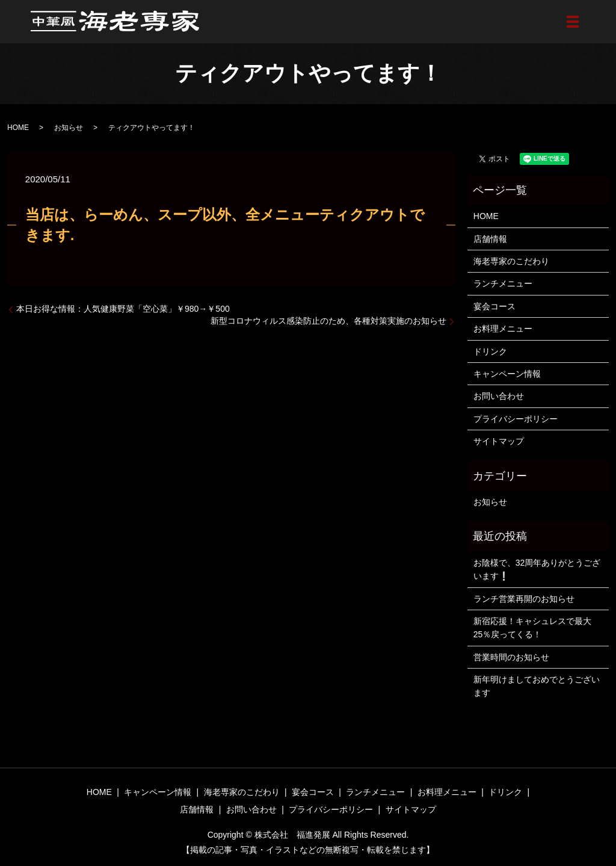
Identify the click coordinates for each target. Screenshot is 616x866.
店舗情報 (490, 239)
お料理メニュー (503, 329)
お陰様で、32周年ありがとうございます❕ (537, 569)
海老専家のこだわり (511, 261)
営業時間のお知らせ (511, 657)
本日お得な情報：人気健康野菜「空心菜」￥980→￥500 (123, 309)
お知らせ (69, 128)
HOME (18, 128)
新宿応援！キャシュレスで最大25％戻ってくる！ (532, 628)
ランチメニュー (503, 283)
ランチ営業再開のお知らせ (524, 599)
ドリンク (490, 351)
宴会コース (494, 306)
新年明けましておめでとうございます (537, 686)
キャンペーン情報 (507, 374)
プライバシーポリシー (516, 419)
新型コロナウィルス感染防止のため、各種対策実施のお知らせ (328, 321)
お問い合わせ (499, 396)
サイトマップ (499, 441)
